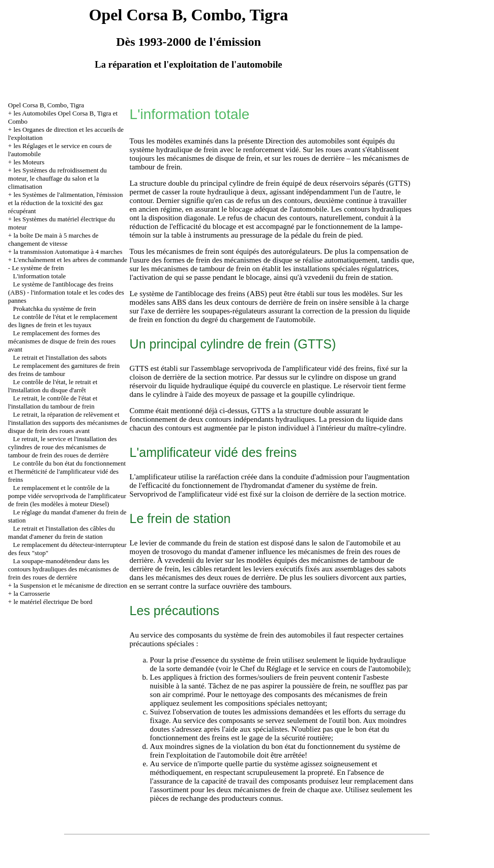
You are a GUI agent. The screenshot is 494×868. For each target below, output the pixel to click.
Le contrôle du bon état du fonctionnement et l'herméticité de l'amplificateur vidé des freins (67, 471)
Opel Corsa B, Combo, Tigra (46, 105)
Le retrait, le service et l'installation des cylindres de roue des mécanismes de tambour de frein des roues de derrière (63, 447)
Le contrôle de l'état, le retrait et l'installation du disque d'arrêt (53, 386)
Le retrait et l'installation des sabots (60, 357)
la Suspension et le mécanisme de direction (70, 585)
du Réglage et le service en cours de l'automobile (331, 669)
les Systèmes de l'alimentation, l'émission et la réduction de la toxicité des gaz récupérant (66, 203)
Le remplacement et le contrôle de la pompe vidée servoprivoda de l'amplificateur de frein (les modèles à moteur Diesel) (67, 496)
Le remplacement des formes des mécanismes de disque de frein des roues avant (62, 341)
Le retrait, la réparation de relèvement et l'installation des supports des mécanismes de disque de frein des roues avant (68, 423)
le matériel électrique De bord (53, 602)
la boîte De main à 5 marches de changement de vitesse (53, 239)
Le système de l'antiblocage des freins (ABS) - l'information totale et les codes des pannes (66, 292)
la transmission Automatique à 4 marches (68, 252)
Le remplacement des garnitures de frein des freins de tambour (64, 370)
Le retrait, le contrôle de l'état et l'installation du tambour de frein (53, 402)
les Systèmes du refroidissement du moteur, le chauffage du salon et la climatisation (57, 178)
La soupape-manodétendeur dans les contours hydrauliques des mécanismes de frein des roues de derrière (64, 569)
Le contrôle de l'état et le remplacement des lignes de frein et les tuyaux (63, 321)
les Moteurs (29, 162)
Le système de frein (38, 268)
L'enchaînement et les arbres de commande (70, 260)
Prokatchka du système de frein (55, 309)
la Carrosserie (32, 594)
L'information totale (40, 276)
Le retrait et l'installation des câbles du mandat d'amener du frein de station (62, 532)
